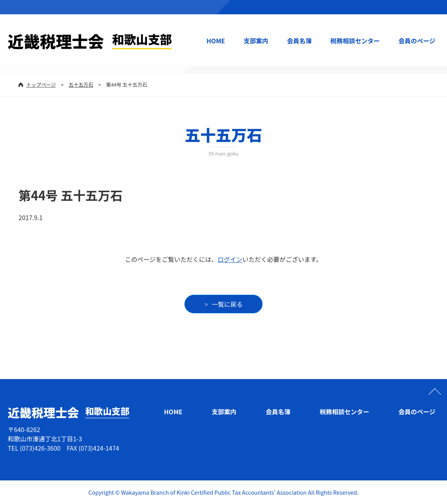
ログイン (230, 259)
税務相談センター (355, 41)
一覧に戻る (227, 304)
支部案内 (256, 41)
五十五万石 (81, 85)
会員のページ (417, 41)
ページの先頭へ (435, 391)
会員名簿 (299, 41)
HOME (216, 41)
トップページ (41, 85)
